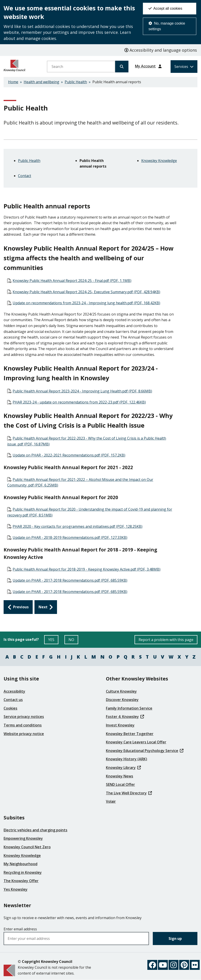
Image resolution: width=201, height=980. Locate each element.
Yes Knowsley (16, 889)
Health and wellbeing (41, 82)
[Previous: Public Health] (18, 607)
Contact (25, 176)
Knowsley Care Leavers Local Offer (136, 742)
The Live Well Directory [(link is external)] (129, 793)
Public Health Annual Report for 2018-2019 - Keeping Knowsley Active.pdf (87, 569)
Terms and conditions (23, 725)
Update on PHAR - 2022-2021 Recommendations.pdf (69, 455)
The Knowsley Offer (21, 881)
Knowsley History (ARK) (127, 759)
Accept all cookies (165, 8)
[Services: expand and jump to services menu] (184, 67)
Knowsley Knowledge (159, 161)
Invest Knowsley (120, 725)
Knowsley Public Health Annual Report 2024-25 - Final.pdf (72, 281)
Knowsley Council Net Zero (27, 847)
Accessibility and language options (161, 50)
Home (13, 82)
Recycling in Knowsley (23, 872)
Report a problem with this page (166, 640)
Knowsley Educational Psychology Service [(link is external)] (145, 751)
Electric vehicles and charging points (35, 830)
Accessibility (14, 691)
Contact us (13, 700)
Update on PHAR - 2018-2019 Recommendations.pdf (70, 537)
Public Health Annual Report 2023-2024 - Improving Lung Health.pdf (82, 391)
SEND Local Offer (120, 784)
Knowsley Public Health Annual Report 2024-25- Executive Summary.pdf (86, 292)
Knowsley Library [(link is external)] (123, 768)
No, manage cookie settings (167, 26)
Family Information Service (129, 708)
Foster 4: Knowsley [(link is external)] (125, 717)
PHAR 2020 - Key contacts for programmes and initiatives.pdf (78, 526)
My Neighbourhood (21, 864)
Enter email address (20, 929)
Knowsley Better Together (130, 734)
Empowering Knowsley (23, 838)
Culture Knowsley (121, 691)
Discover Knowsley (122, 700)
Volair (111, 801)
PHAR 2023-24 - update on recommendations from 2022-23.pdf (79, 402)
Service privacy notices (24, 717)
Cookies (10, 708)
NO (73, 641)
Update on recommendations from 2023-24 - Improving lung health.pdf (86, 303)
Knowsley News (120, 776)
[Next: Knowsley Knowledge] (46, 607)
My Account (145, 66)
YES (53, 641)
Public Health (76, 82)
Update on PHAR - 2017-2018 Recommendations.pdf (70, 580)
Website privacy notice (24, 734)
